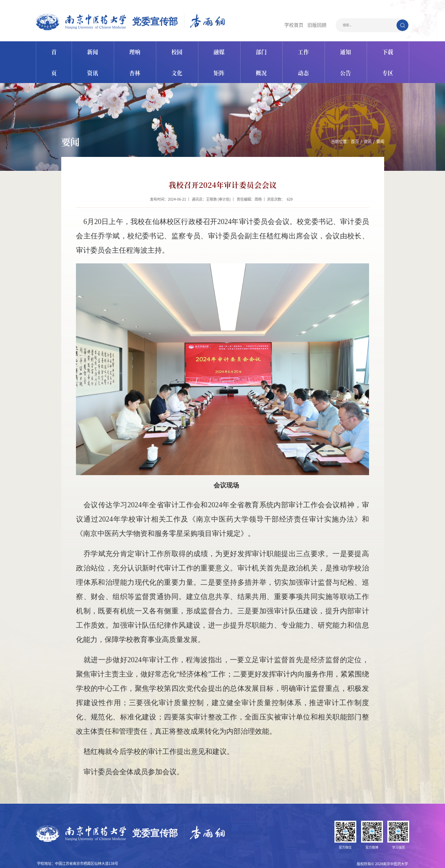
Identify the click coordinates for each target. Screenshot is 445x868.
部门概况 (261, 49)
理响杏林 (133, 49)
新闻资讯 (90, 49)
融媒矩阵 (218, 49)
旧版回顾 (319, 25)
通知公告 (347, 49)
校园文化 (176, 49)
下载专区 (389, 49)
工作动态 (304, 49)
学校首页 (301, 25)
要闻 (380, 116)
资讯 (367, 116)
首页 (52, 49)
